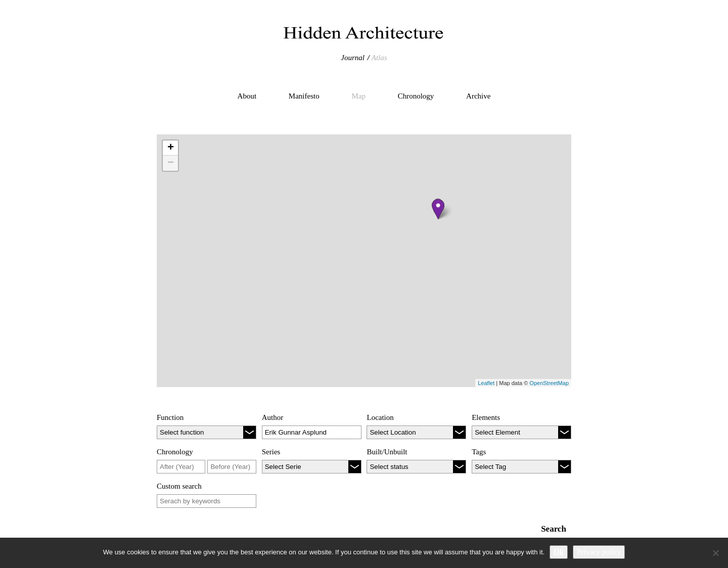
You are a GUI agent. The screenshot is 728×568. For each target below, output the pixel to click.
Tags (479, 452)
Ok (559, 552)
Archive (478, 96)
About (247, 96)
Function (170, 417)
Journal (353, 58)
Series (271, 452)
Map (358, 96)
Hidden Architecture (364, 33)
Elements (486, 417)
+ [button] (171, 148)
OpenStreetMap (549, 383)
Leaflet (486, 383)
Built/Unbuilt (387, 452)
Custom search (179, 486)
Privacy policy (599, 552)
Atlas (379, 58)
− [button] (171, 163)
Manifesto (304, 96)
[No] (715, 553)
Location (380, 417)
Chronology (416, 96)
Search (554, 529)
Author (273, 417)
